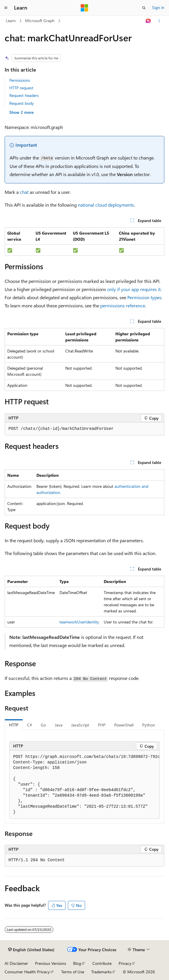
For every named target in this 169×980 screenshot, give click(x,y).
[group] (85, 785)
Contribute (102, 963)
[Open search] (144, 8)
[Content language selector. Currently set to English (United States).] (31, 950)
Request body (22, 103)
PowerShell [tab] (124, 725)
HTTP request (21, 88)
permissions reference (123, 305)
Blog (77, 963)
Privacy (125, 963)
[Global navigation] (6, 8)
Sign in (158, 7)
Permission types (144, 297)
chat (24, 192)
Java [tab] (59, 725)
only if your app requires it (134, 289)
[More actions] (159, 21)
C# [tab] (30, 725)
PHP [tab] (102, 725)
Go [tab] (43, 725)
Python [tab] (149, 725)
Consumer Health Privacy (27, 972)
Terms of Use (73, 972)
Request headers (24, 95)
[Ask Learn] (148, 21)
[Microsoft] (85, 8)
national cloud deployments (106, 205)
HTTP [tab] (14, 725)
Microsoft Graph (40, 21)
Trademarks (101, 972)
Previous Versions (51, 963)
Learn (11, 21)
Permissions (20, 80)
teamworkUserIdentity (79, 622)
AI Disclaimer (16, 963)
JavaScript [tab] (80, 725)
